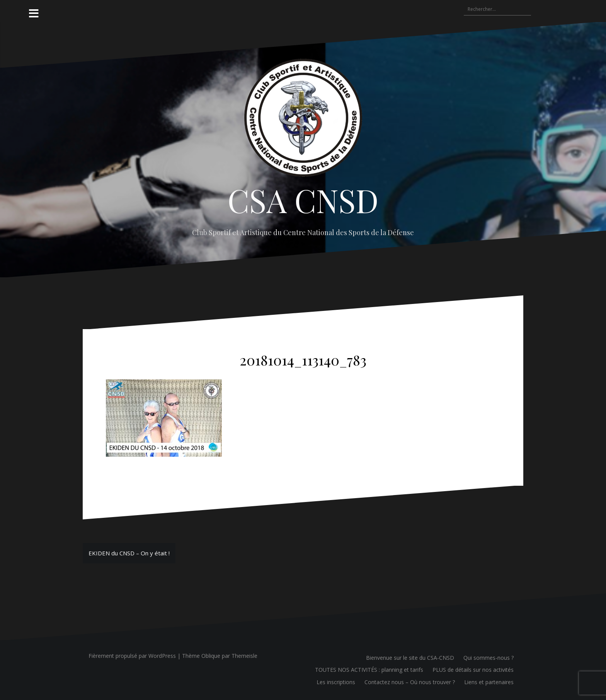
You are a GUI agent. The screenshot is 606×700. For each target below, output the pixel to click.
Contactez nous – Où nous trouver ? (410, 682)
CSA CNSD (303, 200)
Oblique (211, 656)
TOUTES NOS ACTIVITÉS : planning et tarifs (369, 670)
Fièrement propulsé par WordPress (132, 656)
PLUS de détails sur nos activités (473, 670)
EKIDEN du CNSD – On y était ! (129, 553)
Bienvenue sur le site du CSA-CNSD (410, 658)
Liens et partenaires (489, 682)
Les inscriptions (336, 682)
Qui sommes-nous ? (489, 658)
